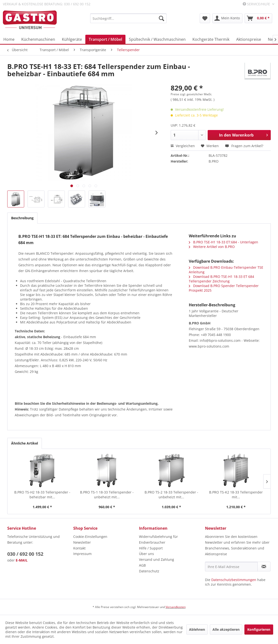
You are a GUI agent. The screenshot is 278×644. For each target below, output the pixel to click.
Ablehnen (197, 629)
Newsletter (82, 542)
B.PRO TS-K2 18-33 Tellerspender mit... (236, 495)
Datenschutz (149, 571)
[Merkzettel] (205, 18)
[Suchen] (161, 18)
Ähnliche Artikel (25, 443)
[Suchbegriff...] (128, 18)
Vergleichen (183, 146)
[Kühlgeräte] (72, 39)
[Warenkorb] (258, 18)
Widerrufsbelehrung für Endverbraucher (158, 539)
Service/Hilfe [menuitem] (257, 4)
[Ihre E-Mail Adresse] (231, 567)
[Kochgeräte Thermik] (211, 39)
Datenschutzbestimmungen (234, 580)
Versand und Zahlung (157, 559)
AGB (142, 565)
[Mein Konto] (227, 18)
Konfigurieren (259, 629)
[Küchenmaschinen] (38, 39)
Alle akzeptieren (226, 629)
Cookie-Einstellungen (90, 537)
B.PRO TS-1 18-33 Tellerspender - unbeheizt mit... (107, 495)
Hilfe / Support (151, 548)
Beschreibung (22, 218)
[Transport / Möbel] (105, 39)
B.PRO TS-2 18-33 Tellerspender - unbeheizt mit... (171, 495)
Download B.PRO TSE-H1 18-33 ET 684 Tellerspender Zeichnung (221, 279)
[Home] (9, 39)
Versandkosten (176, 607)
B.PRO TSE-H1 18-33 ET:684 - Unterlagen (223, 242)
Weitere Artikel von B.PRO (212, 247)
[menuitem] (128, 18)
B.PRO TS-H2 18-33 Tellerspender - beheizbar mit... (42, 495)
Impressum (82, 554)
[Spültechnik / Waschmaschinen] (157, 39)
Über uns (146, 554)
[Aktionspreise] (249, 39)
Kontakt (79, 548)
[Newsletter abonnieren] (264, 567)
